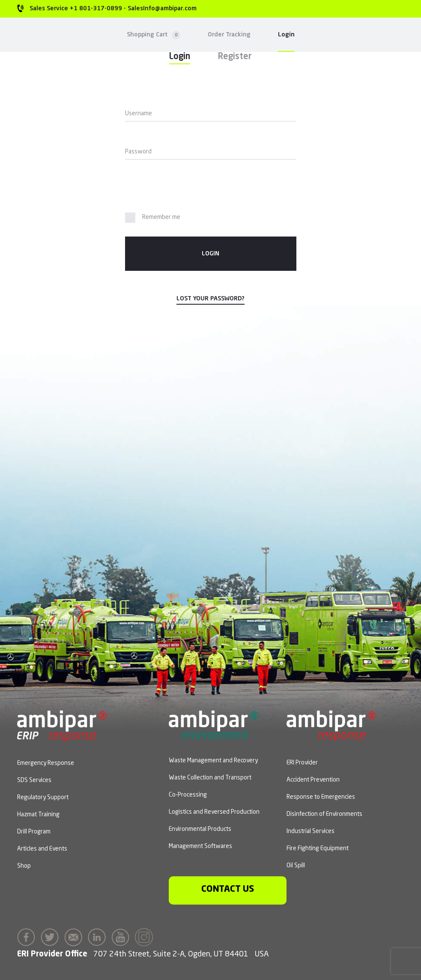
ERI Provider (302, 763)
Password (138, 152)
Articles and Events (42, 849)
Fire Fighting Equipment (318, 848)
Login (286, 35)
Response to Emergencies (321, 797)
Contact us (228, 889)
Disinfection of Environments (324, 814)
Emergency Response (46, 763)
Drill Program (34, 832)
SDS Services (34, 780)
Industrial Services (311, 831)
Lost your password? (210, 299)
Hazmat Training (38, 815)
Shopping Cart (154, 35)
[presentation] (184, 188)
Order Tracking (229, 35)
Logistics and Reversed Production (214, 812)
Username (139, 114)
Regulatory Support (43, 797)
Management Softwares (200, 846)
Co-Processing (188, 795)
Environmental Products (200, 829)
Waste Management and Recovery (213, 761)
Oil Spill (296, 866)
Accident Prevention (313, 780)
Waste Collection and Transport (210, 778)
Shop (24, 866)
